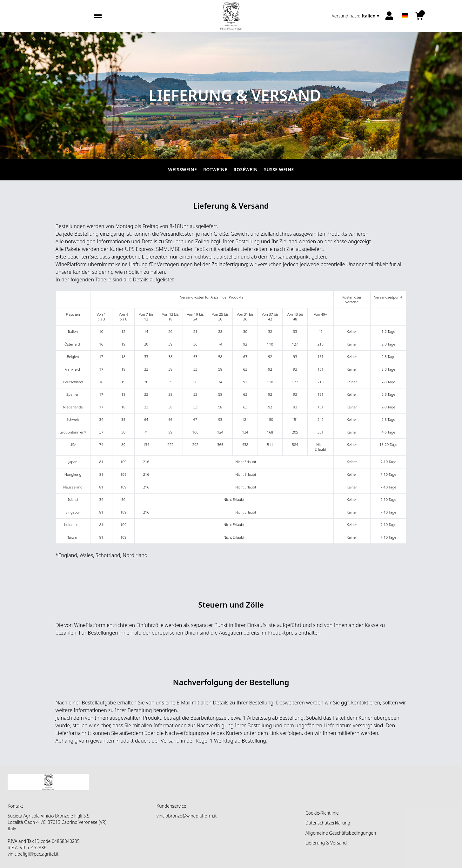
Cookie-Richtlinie (322, 813)
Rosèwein (246, 169)
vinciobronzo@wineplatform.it (187, 816)
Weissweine (183, 169)
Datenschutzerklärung (328, 823)
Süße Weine (279, 169)
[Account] (389, 16)
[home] (231, 16)
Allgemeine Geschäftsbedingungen (341, 833)
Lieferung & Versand (326, 843)
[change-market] (356, 16)
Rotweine (215, 169)
